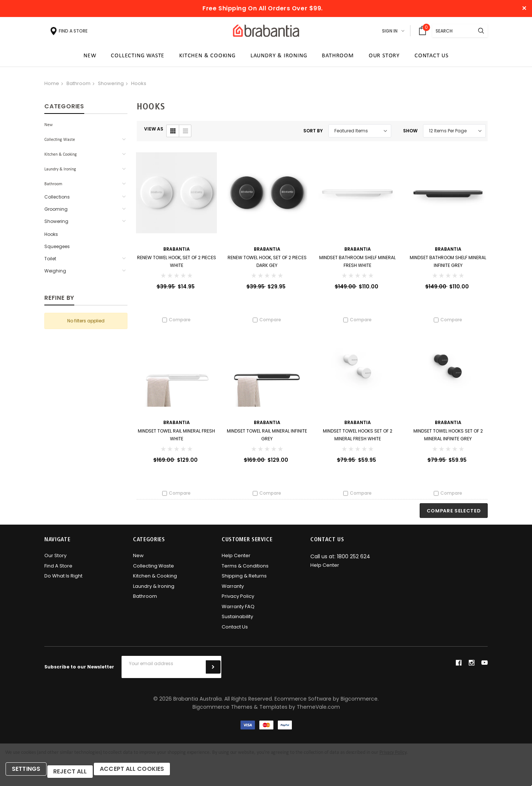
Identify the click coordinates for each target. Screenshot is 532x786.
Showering (111, 86)
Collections (57, 199)
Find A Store (58, 571)
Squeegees (57, 249)
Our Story (55, 561)
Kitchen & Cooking (61, 157)
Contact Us (235, 632)
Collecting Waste (60, 142)
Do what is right (63, 581)
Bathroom (79, 86)
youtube (485, 668)
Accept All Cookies (145, 774)
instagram (471, 668)
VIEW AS (154, 131)
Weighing (55, 273)
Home (52, 86)
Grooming (56, 212)
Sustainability (237, 622)
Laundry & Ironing (60, 172)
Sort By (313, 133)
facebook (458, 668)
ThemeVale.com (318, 712)
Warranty (233, 591)
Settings (29, 774)
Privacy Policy (238, 601)
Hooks (139, 86)
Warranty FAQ (238, 611)
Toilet (50, 261)
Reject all (78, 774)
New (49, 128)
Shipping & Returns (244, 581)
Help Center (236, 561)
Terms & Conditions (245, 571)
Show (410, 133)
